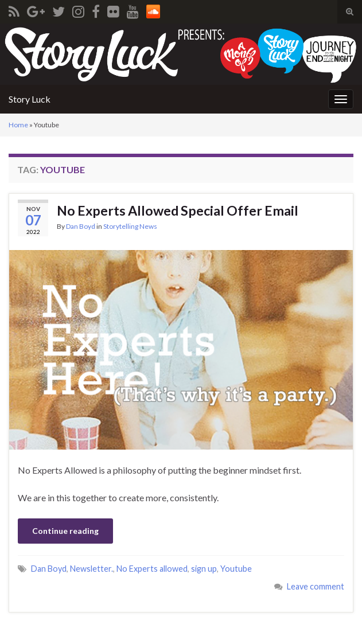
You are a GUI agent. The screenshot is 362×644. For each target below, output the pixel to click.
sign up (204, 569)
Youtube (236, 569)
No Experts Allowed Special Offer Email (178, 210)
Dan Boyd (81, 226)
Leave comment (316, 586)
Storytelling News (130, 226)
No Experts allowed (152, 569)
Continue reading (65, 531)
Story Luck (30, 99)
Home (18, 125)
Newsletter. (92, 569)
